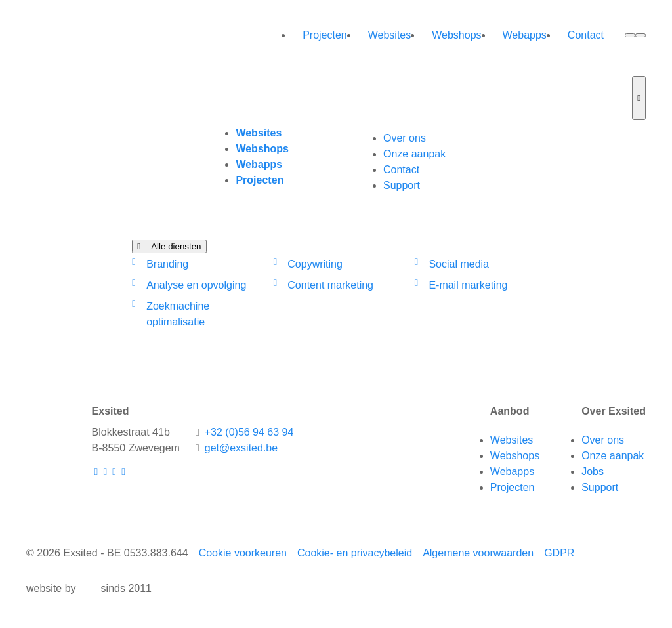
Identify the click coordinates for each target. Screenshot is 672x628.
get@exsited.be (241, 448)
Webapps (525, 35)
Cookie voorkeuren (243, 553)
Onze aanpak (414, 154)
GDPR (559, 553)
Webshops (456, 35)
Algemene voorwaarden (478, 553)
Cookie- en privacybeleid (355, 553)
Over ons (405, 138)
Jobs (593, 471)
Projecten (325, 35)
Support (402, 185)
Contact (586, 35)
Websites (390, 35)
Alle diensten (169, 246)
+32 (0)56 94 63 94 (249, 432)
